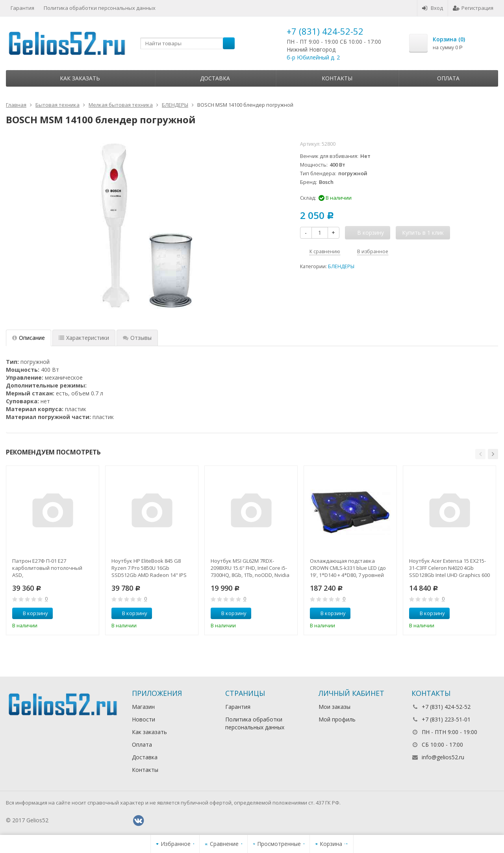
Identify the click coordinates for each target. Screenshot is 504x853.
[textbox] (187, 43)
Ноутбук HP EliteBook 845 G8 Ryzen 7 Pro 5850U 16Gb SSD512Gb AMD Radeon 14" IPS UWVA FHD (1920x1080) (149, 568)
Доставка (215, 78)
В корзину (31, 613)
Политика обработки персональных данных (100, 8)
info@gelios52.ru (443, 757)
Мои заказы (334, 707)
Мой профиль (337, 719)
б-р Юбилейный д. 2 (313, 57)
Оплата (448, 78)
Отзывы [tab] (137, 338)
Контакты (337, 78)
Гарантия (22, 8)
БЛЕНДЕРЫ (341, 266)
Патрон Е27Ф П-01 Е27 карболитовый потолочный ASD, (47, 568)
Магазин (143, 707)
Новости (144, 719)
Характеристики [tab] (84, 338)
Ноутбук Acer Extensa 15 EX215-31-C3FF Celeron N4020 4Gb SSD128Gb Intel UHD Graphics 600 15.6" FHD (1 (449, 568)
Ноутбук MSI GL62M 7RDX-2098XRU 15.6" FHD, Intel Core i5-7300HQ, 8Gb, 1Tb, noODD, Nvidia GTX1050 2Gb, (250, 568)
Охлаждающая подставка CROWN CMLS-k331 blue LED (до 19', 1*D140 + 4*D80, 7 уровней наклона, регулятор (348, 568)
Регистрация (473, 8)
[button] (480, 454)
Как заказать (80, 78)
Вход (433, 8)
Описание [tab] (29, 338)
